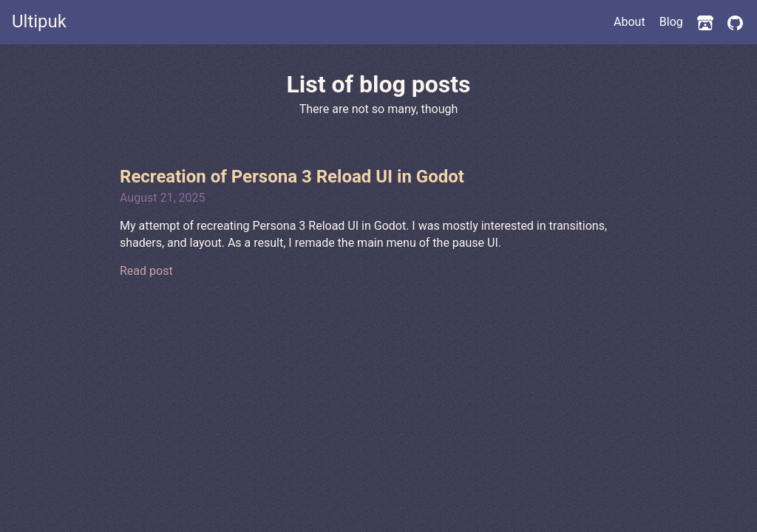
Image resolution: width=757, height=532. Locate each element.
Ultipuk (39, 21)
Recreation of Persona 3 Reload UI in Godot (292, 177)
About (629, 22)
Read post (146, 271)
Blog (671, 22)
